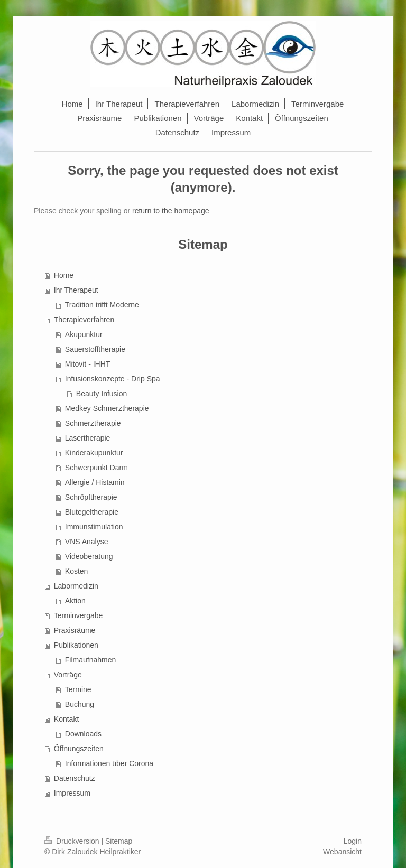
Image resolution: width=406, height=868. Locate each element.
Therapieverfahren (84, 320)
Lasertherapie (88, 438)
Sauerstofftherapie (95, 349)
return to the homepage (171, 211)
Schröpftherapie (91, 497)
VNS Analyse (87, 542)
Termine (78, 689)
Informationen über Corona (109, 763)
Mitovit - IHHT (88, 364)
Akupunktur (84, 334)
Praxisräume (75, 630)
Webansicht (342, 852)
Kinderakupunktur (94, 453)
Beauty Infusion (102, 394)
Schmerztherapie (93, 423)
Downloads (83, 734)
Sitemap (119, 841)
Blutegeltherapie (92, 512)
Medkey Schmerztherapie (107, 408)
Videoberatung (89, 556)
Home (64, 275)
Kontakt (66, 719)
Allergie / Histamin (95, 482)
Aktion (75, 601)
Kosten (77, 571)
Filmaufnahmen (91, 660)
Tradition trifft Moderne (102, 305)
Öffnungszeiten (79, 749)
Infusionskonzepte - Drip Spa (113, 379)
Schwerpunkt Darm (96, 468)
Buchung (80, 704)
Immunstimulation (94, 527)
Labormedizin (76, 586)
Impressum (72, 793)
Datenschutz (75, 778)
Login (353, 841)
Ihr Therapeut (76, 290)
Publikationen (76, 645)
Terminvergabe (79, 615)
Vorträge (68, 675)
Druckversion (73, 841)
